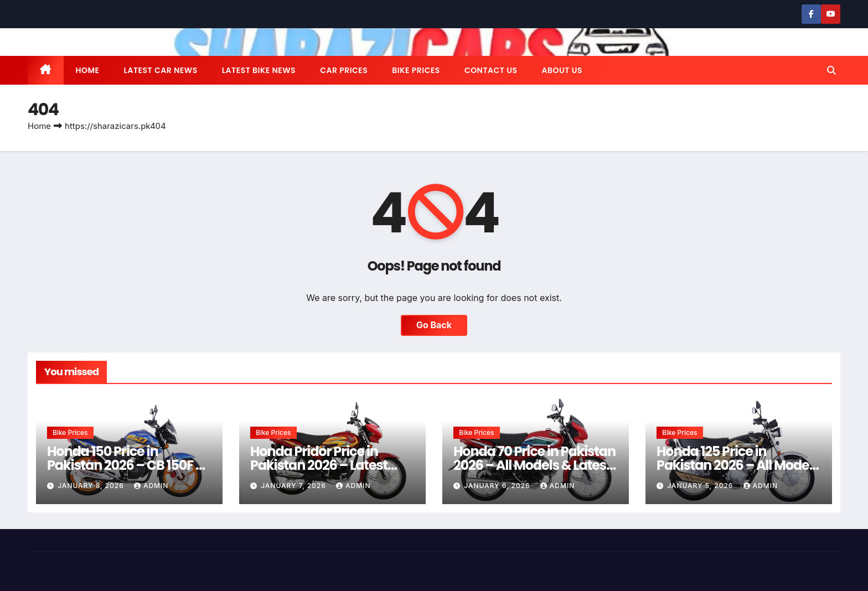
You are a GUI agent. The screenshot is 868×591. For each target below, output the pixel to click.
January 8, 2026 (92, 486)
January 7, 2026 (294, 486)
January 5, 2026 (701, 486)
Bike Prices (416, 70)
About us (562, 70)
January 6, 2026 (498, 486)
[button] (831, 70)
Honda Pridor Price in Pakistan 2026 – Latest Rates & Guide (319, 465)
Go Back (434, 325)
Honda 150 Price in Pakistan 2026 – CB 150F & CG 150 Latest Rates (126, 465)
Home (88, 70)
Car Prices (344, 70)
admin (151, 486)
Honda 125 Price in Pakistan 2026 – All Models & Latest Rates (738, 465)
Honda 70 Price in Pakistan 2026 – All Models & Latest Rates (534, 465)
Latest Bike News (259, 70)
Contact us (491, 70)
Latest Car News (161, 70)
